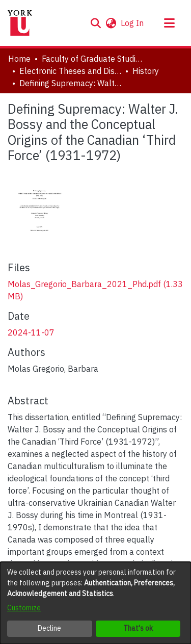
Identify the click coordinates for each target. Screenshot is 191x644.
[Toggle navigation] (169, 23)
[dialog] (95, 603)
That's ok (138, 628)
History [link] (146, 71)
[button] (95, 23)
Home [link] (19, 59)
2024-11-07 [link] (31, 332)
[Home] (20, 23)
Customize (24, 608)
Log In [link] (133, 23)
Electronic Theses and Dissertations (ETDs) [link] (70, 71)
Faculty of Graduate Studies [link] (93, 59)
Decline (49, 628)
